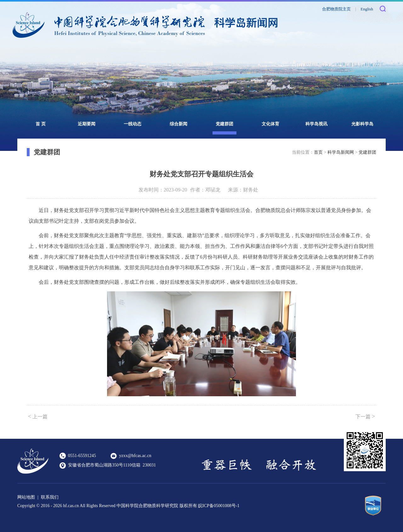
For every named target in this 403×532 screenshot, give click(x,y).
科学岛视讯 (316, 124)
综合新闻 (179, 124)
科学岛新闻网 (341, 152)
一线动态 (133, 124)
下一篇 (365, 416)
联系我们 (50, 497)
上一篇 (38, 416)
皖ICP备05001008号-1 (219, 506)
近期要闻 (87, 124)
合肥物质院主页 (336, 9)
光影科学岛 (362, 124)
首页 (318, 152)
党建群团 (224, 124)
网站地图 (26, 497)
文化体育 (270, 124)
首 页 (41, 124)
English (367, 9)
